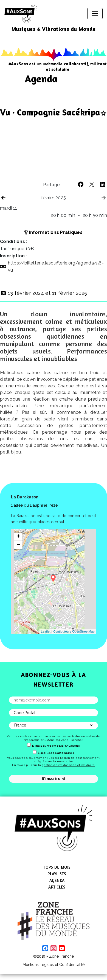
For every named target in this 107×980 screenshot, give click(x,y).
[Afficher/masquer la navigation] (95, 14)
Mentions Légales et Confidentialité (54, 965)
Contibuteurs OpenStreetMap (74, 631)
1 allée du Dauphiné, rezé (34, 505)
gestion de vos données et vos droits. (68, 765)
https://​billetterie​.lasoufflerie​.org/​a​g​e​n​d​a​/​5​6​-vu (56, 267)
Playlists (57, 874)
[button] (81, 184)
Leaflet (46, 631)
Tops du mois (57, 867)
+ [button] (19, 537)
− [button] (19, 545)
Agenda (57, 880)
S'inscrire (54, 779)
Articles (57, 887)
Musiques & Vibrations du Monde (54, 29)
